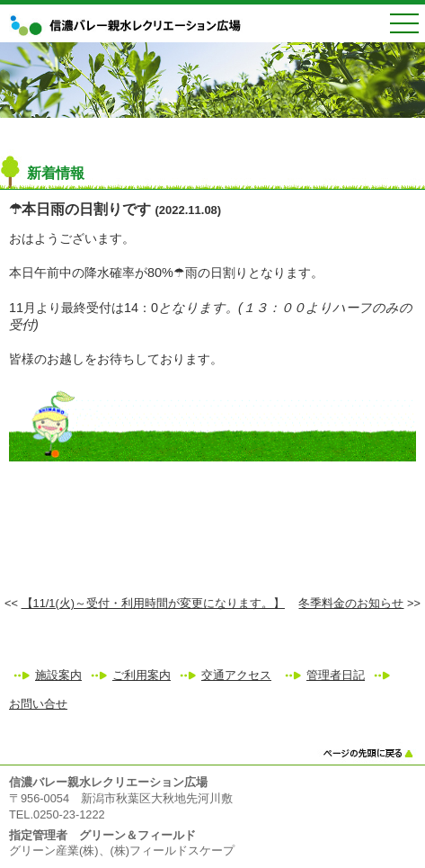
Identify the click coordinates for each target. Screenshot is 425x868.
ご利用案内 (142, 675)
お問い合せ (38, 704)
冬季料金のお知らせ (351, 603)
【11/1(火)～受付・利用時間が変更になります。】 (153, 603)
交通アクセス (236, 675)
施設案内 (58, 675)
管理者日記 (336, 675)
